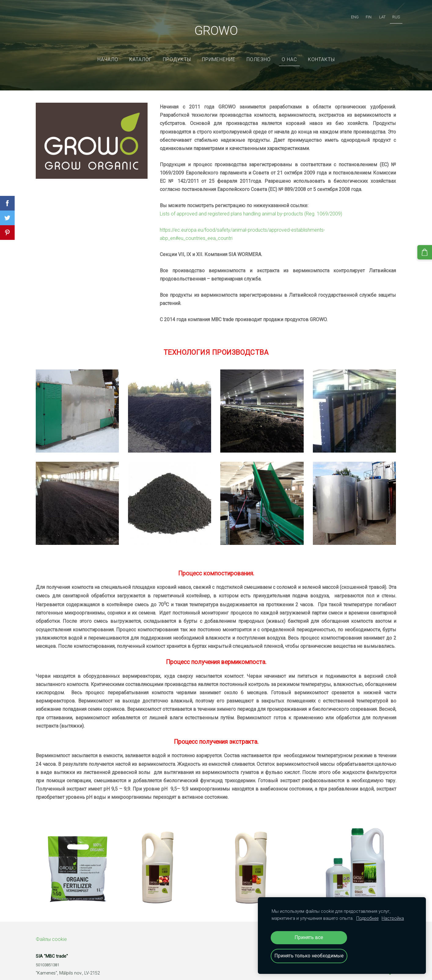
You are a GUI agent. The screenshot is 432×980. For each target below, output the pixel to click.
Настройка (393, 918)
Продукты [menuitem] (177, 50)
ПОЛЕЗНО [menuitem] (259, 50)
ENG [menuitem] (349, 14)
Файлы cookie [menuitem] (51, 930)
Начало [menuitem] (108, 50)
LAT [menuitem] (376, 14)
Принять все (309, 937)
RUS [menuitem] (390, 14)
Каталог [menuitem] (141, 50)
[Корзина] (426, 251)
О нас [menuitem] (289, 50)
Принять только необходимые (309, 956)
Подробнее (367, 918)
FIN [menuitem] (362, 14)
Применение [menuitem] (219, 50)
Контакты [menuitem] (321, 50)
